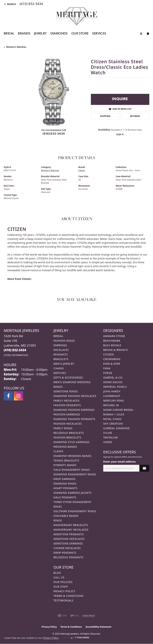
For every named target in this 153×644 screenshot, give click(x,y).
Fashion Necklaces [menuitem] (68, 424)
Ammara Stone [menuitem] (114, 336)
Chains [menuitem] (59, 368)
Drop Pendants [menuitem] (65, 553)
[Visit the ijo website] (75, 616)
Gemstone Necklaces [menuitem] (69, 539)
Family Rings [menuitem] (63, 428)
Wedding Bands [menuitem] (65, 447)
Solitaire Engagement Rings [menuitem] (75, 511)
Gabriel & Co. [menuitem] (113, 377)
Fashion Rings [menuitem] (64, 341)
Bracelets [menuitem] (61, 359)
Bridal (9, 34)
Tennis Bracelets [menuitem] (66, 460)
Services (99, 34)
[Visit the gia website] (62, 616)
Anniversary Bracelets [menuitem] (71, 525)
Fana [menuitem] (107, 368)
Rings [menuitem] (58, 520)
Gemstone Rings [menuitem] (66, 391)
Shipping (105, 116)
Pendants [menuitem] (61, 354)
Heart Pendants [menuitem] (65, 488)
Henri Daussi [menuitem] (113, 382)
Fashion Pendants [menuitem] (67, 405)
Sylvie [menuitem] (108, 433)
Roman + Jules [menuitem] (114, 414)
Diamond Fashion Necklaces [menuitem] (75, 396)
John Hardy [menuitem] (112, 391)
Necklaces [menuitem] (61, 350)
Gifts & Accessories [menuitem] (68, 377)
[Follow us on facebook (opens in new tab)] (8, 396)
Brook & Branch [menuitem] (116, 350)
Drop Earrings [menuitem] (65, 479)
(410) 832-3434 (54, 134)
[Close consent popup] (72, 638)
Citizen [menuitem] (109, 354)
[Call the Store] (15, 350)
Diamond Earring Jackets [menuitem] (73, 493)
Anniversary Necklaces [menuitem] (71, 530)
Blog (57, 573)
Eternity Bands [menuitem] (65, 465)
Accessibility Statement (98, 627)
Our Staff (61, 587)
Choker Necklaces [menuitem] (67, 548)
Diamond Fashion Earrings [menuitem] (74, 410)
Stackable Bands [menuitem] (66, 516)
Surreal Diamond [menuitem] (116, 428)
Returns (135, 116)
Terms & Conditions (69, 596)
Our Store (80, 34)
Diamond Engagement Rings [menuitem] (75, 474)
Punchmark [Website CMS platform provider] (83, 638)
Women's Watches (16, 47)
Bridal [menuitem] (58, 336)
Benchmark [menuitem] (112, 341)
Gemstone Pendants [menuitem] (69, 534)
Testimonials (63, 600)
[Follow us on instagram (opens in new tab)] (18, 396)
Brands (24, 34)
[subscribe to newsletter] (144, 468)
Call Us (59, 577)
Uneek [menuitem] (108, 442)
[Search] (10, 4)
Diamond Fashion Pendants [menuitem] (74, 419)
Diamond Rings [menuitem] (65, 484)
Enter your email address (119, 462)
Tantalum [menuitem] (111, 437)
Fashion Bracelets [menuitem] (67, 437)
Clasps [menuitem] (58, 451)
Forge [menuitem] (108, 373)
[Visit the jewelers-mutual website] (89, 616)
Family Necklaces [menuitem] (66, 401)
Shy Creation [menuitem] (113, 424)
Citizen (82, 170)
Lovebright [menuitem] (112, 396)
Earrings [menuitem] (60, 345)
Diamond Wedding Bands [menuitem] (72, 456)
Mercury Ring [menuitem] (114, 401)
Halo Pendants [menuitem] (65, 497)
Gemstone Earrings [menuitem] (68, 543)
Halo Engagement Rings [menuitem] (72, 470)
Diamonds (59, 34)
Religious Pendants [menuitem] (68, 557)
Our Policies (63, 582)
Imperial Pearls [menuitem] (115, 387)
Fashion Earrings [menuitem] (67, 414)
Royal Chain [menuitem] (112, 419)
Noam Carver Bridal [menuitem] (118, 410)
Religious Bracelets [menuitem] (69, 433)
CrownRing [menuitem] (112, 359)
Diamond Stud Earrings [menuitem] (72, 442)
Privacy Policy (64, 591)
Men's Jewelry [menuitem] (64, 364)
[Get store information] (16, 355)
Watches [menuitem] (60, 373)
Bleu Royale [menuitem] (112, 345)
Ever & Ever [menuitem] (112, 364)
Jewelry (40, 34)
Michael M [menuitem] (111, 405)
